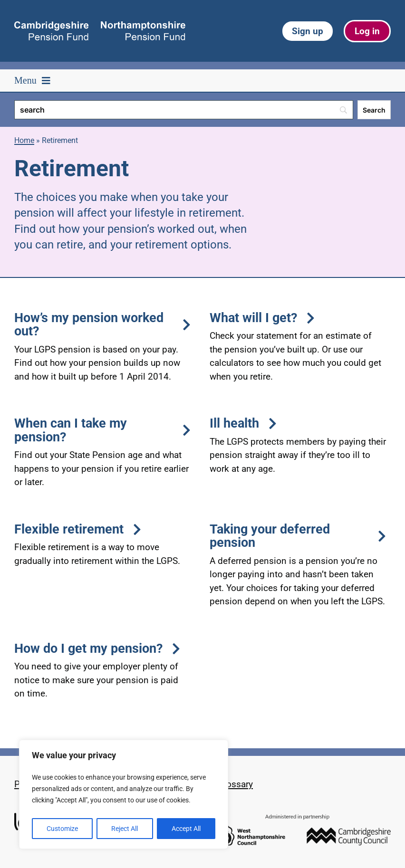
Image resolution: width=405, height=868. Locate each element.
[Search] (184, 110)
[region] (124, 794)
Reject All (125, 829)
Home (24, 140)
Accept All (186, 829)
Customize (62, 829)
